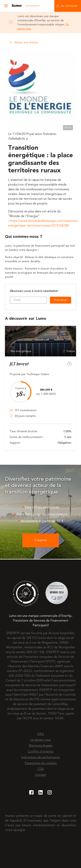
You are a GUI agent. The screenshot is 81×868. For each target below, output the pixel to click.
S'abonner (61, 300)
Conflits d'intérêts (40, 752)
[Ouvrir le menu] (6, 6)
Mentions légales (41, 746)
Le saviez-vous (40, 740)
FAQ (41, 734)
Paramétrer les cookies (41, 763)
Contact (41, 775)
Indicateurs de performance (40, 757)
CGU (41, 769)
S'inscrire (41, 540)
